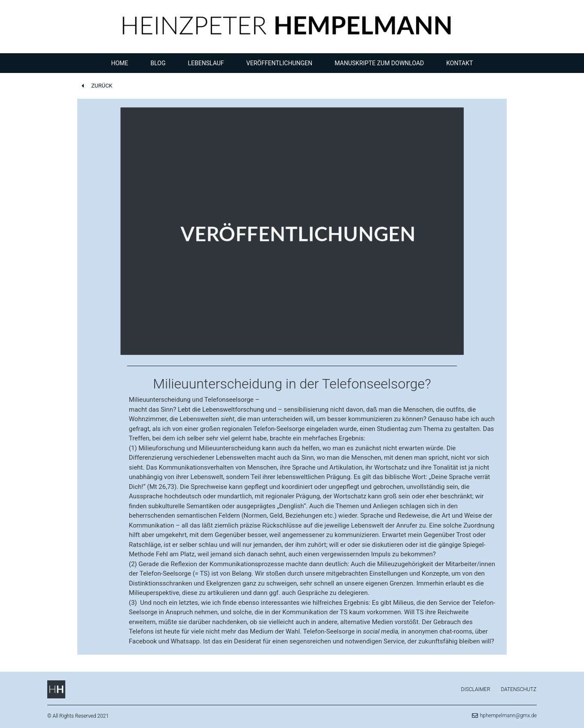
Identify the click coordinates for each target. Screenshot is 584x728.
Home (120, 63)
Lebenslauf (206, 63)
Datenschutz (519, 689)
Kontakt (459, 63)
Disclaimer (476, 689)
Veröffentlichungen (280, 63)
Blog (158, 63)
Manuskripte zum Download (379, 63)
